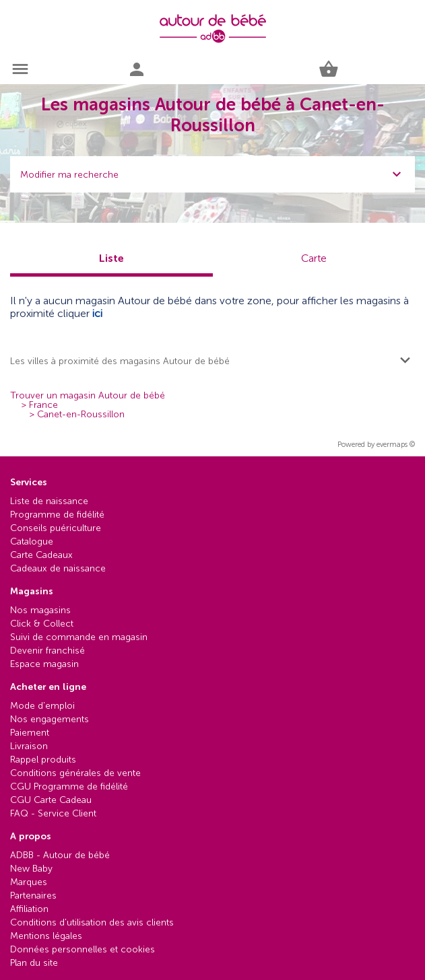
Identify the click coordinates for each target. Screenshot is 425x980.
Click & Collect (42, 624)
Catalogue (32, 541)
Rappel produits (43, 760)
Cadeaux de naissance (58, 568)
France (43, 405)
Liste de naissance (49, 501)
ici (97, 313)
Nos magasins (40, 610)
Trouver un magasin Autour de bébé (88, 396)
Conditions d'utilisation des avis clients (92, 922)
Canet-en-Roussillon (81, 415)
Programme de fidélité (57, 515)
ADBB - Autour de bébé (60, 855)
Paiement (30, 733)
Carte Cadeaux (41, 555)
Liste (111, 258)
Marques (29, 882)
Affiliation (29, 909)
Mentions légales (46, 936)
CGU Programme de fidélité (69, 786)
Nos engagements (50, 719)
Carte (314, 258)
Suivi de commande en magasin (79, 637)
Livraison (29, 746)
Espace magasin (44, 664)
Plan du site (34, 963)
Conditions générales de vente (75, 773)
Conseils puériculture (56, 528)
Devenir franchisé (47, 651)
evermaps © (396, 445)
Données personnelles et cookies (83, 949)
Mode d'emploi (42, 706)
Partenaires (33, 896)
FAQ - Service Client (53, 813)
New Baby (31, 869)
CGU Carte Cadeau (51, 800)
